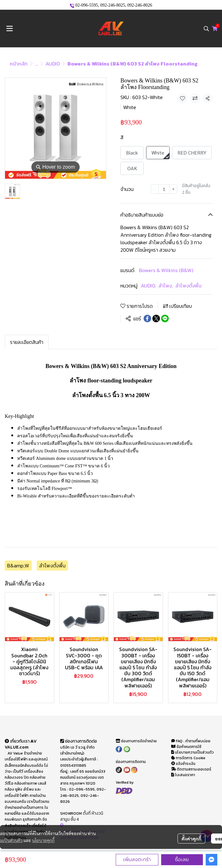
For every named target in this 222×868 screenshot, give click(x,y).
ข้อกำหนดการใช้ (186, 747)
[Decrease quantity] (155, 189)
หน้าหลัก (19, 64)
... (37, 64)
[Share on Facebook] (147, 318)
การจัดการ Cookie (188, 758)
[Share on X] (156, 318)
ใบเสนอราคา (183, 775)
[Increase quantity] (173, 189)
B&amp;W (18, 566)
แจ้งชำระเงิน (183, 764)
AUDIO (53, 64)
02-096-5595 (87, 5)
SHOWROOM (71, 813)
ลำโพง (166, 286)
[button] (206, 29)
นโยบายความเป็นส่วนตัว (193, 752)
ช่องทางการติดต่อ (79, 741)
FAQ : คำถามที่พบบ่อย (191, 741)
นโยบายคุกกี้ (43, 840)
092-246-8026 (140, 5)
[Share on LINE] (165, 318)
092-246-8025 (113, 5)
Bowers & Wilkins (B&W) (166, 270)
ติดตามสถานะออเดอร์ (191, 769)
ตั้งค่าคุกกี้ (191, 839)
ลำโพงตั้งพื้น (188, 286)
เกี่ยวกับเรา (18, 741)
